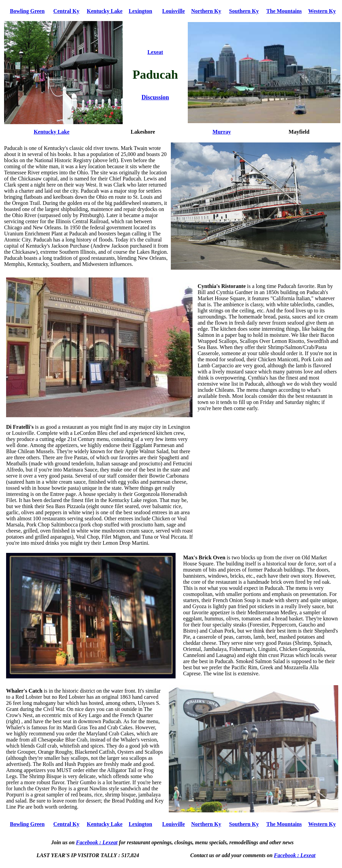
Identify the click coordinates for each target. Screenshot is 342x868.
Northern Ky (206, 11)
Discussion (155, 97)
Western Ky (322, 11)
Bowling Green (27, 11)
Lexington (140, 11)
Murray (222, 132)
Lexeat (155, 52)
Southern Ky (244, 11)
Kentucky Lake (105, 11)
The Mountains (284, 11)
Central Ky (66, 11)
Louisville (174, 11)
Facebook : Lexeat (97, 842)
